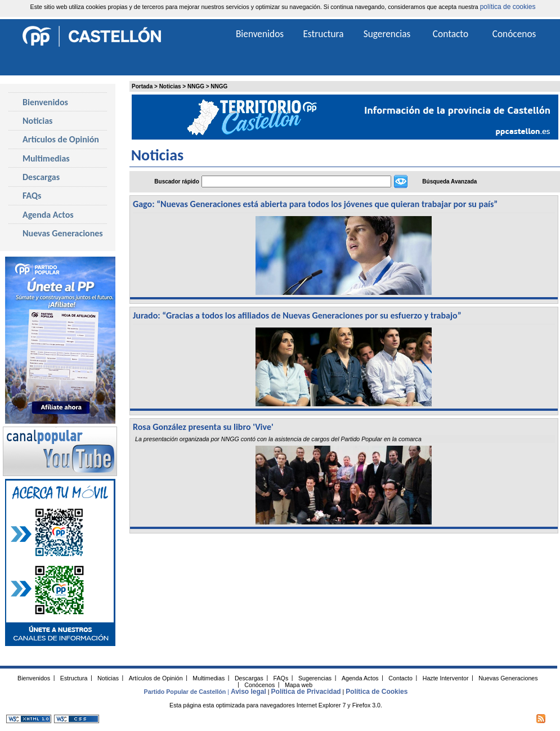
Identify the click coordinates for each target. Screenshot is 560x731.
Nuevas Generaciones (63, 233)
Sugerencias (387, 34)
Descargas (41, 177)
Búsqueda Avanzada (449, 181)
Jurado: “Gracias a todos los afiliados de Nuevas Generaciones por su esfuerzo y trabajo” (297, 315)
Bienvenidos (45, 102)
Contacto (451, 34)
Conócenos (514, 34)
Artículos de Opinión (61, 139)
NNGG (196, 86)
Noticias (170, 86)
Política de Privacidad (306, 692)
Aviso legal (248, 692)
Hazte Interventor (446, 678)
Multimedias (46, 158)
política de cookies (508, 7)
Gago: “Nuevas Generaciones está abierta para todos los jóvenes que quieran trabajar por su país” (315, 204)
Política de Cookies (377, 692)
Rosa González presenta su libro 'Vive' (203, 427)
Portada (142, 86)
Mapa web (299, 684)
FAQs (32, 196)
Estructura (323, 34)
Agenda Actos (48, 215)
